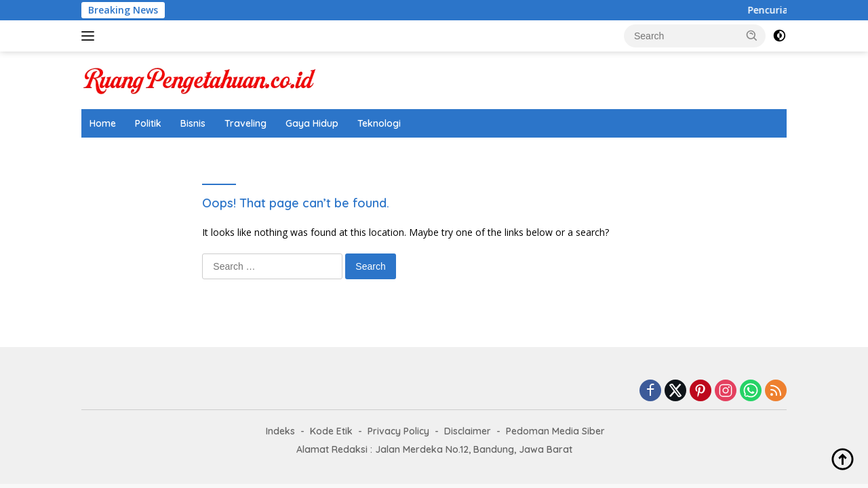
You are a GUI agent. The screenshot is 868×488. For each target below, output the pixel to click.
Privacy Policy (398, 431)
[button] (752, 35)
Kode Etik (331, 431)
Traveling (245, 123)
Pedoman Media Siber (555, 431)
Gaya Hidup (312, 123)
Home (103, 123)
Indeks (280, 431)
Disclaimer (468, 431)
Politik (148, 123)
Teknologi (379, 123)
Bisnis (193, 123)
